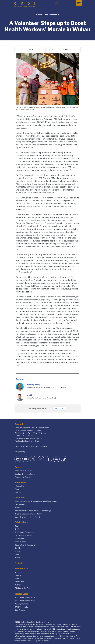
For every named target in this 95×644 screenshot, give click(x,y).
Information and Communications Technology (33, 511)
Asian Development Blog (25, 601)
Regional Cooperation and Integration (30, 514)
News (17, 579)
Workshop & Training (23, 477)
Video (17, 489)
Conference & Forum (23, 471)
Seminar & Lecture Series (25, 474)
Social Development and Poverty (28, 517)
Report (17, 558)
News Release (20, 542)
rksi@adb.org (20, 452)
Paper (17, 554)
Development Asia (22, 604)
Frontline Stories (21, 539)
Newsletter (19, 582)
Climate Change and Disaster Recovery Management (36, 501)
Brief (17, 529)
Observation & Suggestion (25, 545)
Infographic (19, 486)
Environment (20, 504)
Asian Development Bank (25, 597)
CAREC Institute (21, 607)
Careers (18, 575)
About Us (18, 572)
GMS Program (20, 610)
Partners (18, 585)
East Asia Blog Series (23, 535)
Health (17, 507)
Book (17, 526)
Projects (19, 563)
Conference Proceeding (24, 532)
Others (17, 551)
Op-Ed (17, 548)
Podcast (18, 492)
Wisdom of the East (22, 588)
